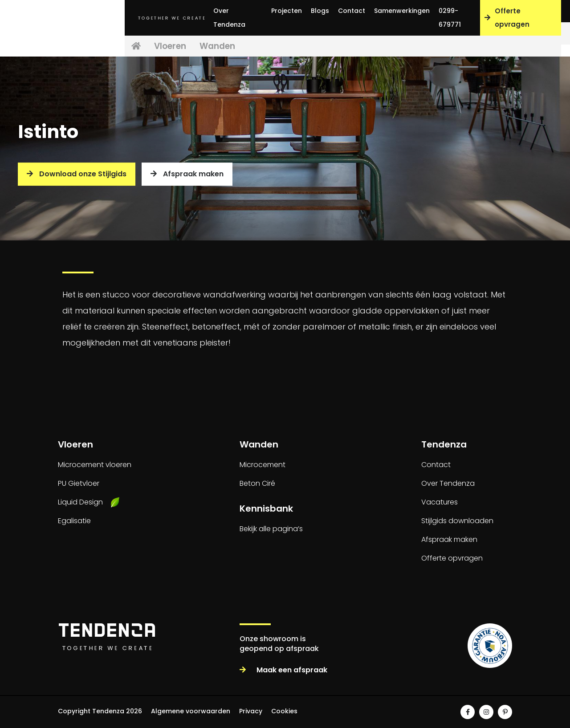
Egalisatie (74, 521)
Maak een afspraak (283, 670)
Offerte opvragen (507, 18)
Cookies (284, 711)
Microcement (263, 465)
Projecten (287, 11)
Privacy (251, 711)
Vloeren (186, 47)
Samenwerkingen (402, 11)
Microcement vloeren (95, 465)
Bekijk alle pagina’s (271, 529)
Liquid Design (80, 502)
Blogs (320, 11)
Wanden (241, 47)
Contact (352, 11)
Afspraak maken (187, 174)
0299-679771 (450, 18)
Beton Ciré (257, 483)
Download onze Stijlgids (77, 174)
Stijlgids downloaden (457, 521)
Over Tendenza (229, 18)
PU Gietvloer (79, 483)
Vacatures (440, 502)
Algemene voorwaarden (191, 711)
